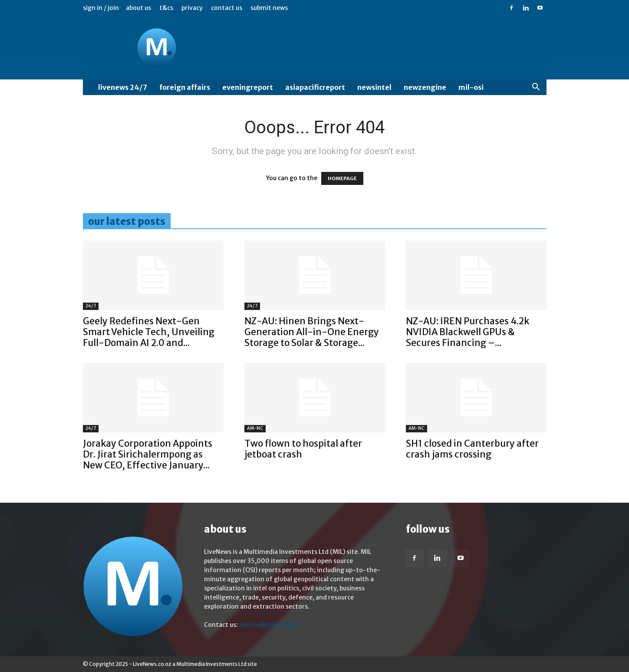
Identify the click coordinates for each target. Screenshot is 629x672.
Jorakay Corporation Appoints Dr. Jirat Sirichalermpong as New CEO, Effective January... (148, 454)
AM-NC (255, 428)
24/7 (91, 306)
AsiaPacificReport (315, 87)
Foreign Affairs (185, 87)
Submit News (269, 8)
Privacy (192, 8)
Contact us (227, 8)
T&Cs (166, 8)
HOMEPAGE (342, 178)
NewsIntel (374, 87)
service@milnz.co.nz (270, 625)
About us (138, 8)
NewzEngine (425, 87)
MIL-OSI (471, 87)
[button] (536, 88)
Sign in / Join (101, 8)
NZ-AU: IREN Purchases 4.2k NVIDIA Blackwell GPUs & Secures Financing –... (468, 332)
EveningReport (248, 87)
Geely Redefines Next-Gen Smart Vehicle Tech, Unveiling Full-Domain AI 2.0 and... (149, 332)
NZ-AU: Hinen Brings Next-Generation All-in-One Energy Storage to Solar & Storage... (312, 332)
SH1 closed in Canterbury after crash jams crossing (472, 449)
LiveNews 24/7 (123, 87)
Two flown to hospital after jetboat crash (303, 449)
